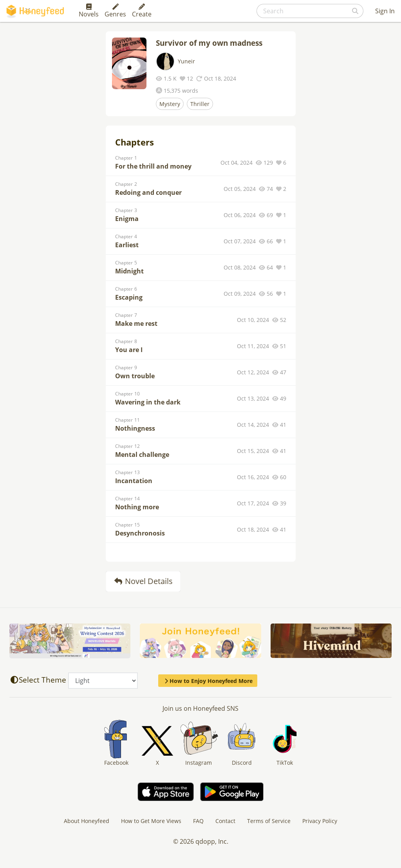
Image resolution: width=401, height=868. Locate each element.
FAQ (198, 821)
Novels (89, 11)
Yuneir (186, 61)
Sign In (385, 11)
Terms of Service (269, 821)
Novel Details (143, 581)
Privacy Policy (320, 821)
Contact (225, 821)
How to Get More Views (151, 821)
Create (142, 11)
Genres (115, 11)
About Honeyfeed (87, 821)
